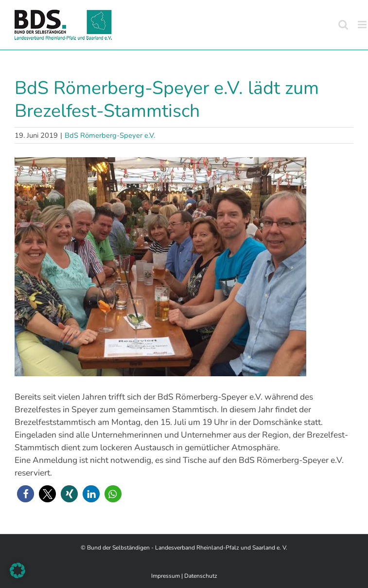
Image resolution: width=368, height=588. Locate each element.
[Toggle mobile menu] (363, 25)
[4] (184, 267)
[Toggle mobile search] (343, 25)
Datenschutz (201, 576)
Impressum (166, 576)
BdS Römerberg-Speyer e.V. (110, 135)
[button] (26, 494)
